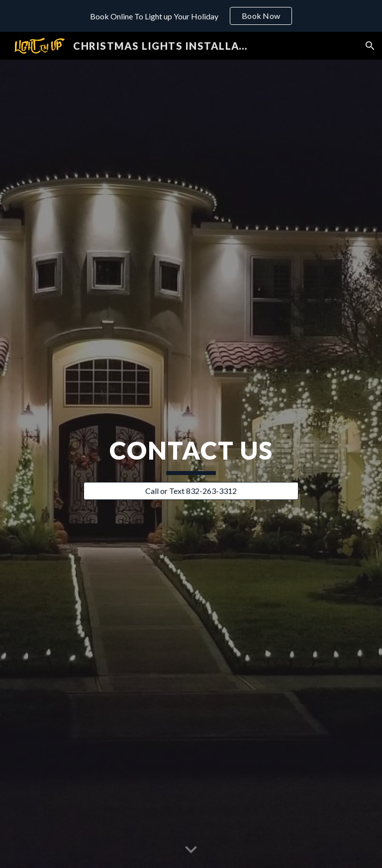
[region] (191, 16)
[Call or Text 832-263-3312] (191, 491)
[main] (191, 455)
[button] (370, 46)
